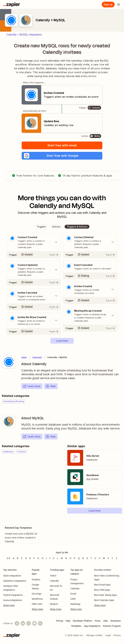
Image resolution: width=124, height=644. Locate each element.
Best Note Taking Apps (106, 595)
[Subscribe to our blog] (40, 623)
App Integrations (92, 626)
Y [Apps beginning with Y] (112, 558)
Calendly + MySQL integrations (24, 35)
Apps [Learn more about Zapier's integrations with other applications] (24, 357)
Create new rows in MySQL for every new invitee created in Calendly (21, 538)
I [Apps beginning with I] (46, 558)
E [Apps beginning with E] (30, 558)
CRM (73, 599)
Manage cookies (94, 635)
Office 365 (37, 604)
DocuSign (37, 594)
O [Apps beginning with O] (70, 558)
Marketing (75, 604)
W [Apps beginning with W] (104, 558)
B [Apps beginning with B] (18, 558)
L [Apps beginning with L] (58, 558)
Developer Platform (83, 621)
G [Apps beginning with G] (38, 558)
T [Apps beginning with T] (91, 558)
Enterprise (116, 621)
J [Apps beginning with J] (50, 558)
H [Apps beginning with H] (42, 558)
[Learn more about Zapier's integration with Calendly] (9, 362)
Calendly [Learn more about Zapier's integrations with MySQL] (37, 357)
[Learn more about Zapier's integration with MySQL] (9, 422)
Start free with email (62, 145)
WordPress (37, 599)
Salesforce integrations (15, 581)
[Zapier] (12, 5)
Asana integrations (13, 600)
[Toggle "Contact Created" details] (34, 242)
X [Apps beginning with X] (108, 558)
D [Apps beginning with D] (26, 558)
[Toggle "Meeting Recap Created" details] (90, 316)
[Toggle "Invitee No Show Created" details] (34, 320)
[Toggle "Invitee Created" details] (90, 290)
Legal (108, 635)
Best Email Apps (102, 585)
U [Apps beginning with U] (95, 558)
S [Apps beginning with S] (87, 558)
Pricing (59, 621)
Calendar (75, 589)
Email (73, 594)
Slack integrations (12, 576)
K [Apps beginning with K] (54, 558)
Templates (76, 626)
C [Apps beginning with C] (22, 558)
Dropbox (36, 580)
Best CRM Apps (102, 590)
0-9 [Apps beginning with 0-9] (8, 558)
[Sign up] (108, 5)
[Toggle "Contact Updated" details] (34, 270)
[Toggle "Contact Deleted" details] (90, 242)
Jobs (106, 621)
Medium (54, 604)
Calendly (54, 581)
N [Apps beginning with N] (66, 558)
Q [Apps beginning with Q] (79, 558)
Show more (9, 605)
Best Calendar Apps (104, 600)
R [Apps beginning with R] (83, 558)
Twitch (53, 576)
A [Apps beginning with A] (13, 558)
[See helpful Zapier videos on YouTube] (34, 623)
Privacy (117, 635)
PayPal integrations (13, 595)
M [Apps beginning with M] (62, 558)
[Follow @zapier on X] (29, 623)
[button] (62, 156)
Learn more (32, 386)
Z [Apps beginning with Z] (116, 558)
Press (98, 621)
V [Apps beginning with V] (100, 558)
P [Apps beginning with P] (75, 558)
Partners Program (112, 626)
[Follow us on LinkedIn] (23, 623)
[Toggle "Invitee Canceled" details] (34, 296)
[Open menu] (119, 5)
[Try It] (34, 255)
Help (51, 386)
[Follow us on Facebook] (17, 623)
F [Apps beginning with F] (34, 558)
